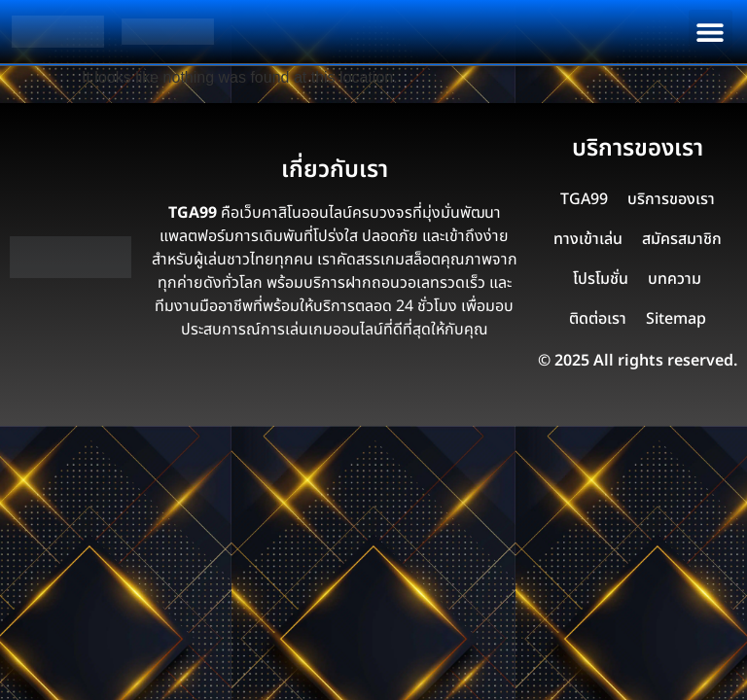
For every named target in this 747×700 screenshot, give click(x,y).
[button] (711, 32)
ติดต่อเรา (598, 319)
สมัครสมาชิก (682, 239)
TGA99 (584, 199)
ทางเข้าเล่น (588, 239)
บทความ (675, 279)
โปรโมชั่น (601, 279)
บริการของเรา (671, 199)
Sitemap (676, 319)
